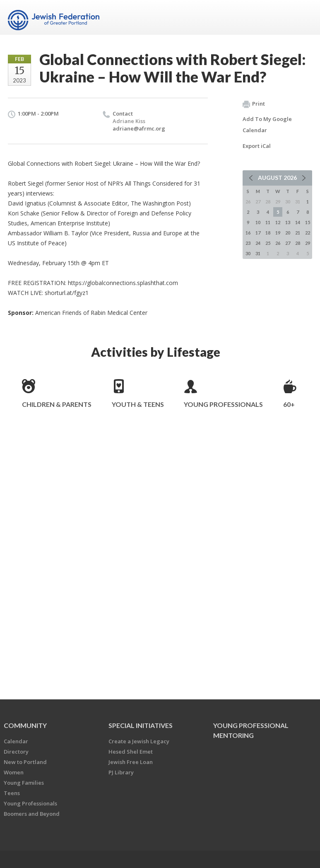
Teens (12, 793)
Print (254, 104)
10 (258, 222)
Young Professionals (223, 404)
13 (288, 222)
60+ (289, 404)
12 (278, 222)
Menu (303, 17)
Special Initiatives (141, 725)
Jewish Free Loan (131, 762)
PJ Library (121, 772)
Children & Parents (57, 404)
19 (278, 233)
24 (258, 243)
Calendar (16, 741)
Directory (16, 752)
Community (25, 725)
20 (288, 233)
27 (288, 243)
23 (248, 243)
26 (278, 243)
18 (268, 233)
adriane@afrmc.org (139, 128)
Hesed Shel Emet (131, 752)
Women (14, 772)
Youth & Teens (138, 404)
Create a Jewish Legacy (139, 741)
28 (298, 243)
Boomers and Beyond (32, 814)
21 (298, 233)
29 (308, 243)
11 (268, 222)
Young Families (24, 783)
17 (258, 233)
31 (258, 253)
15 (308, 222)
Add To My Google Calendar (267, 125)
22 (308, 233)
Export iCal (257, 146)
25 (268, 243)
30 (248, 253)
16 (248, 233)
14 (298, 222)
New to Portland (25, 762)
